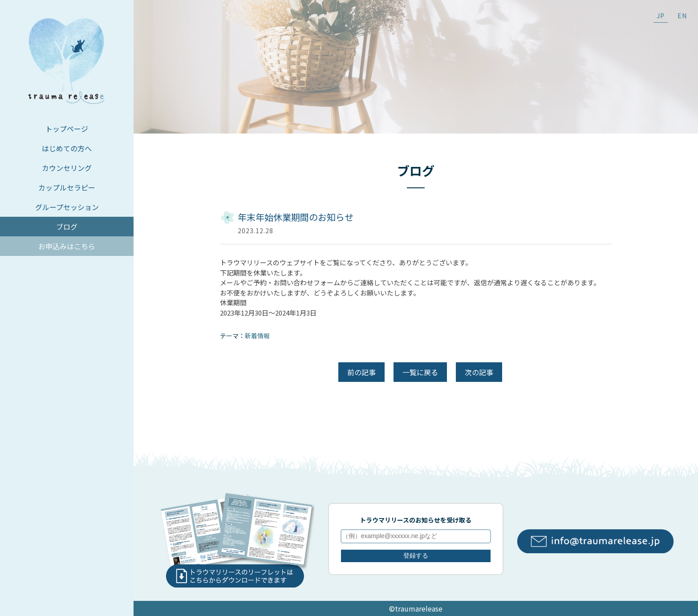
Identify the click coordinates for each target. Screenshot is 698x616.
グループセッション (67, 207)
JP (661, 16)
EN (682, 16)
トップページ (67, 129)
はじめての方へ (67, 148)
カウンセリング (67, 168)
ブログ (67, 227)
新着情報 (257, 336)
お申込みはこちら (67, 246)
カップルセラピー (67, 187)
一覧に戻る (420, 372)
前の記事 (361, 372)
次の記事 (479, 372)
